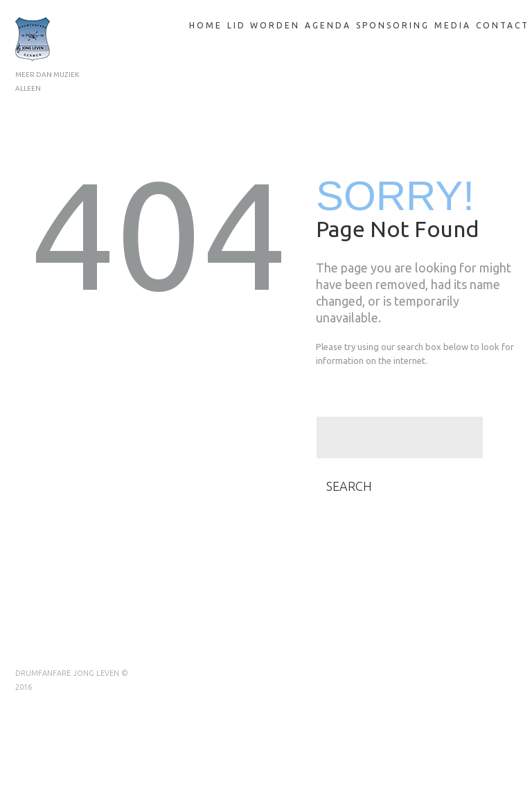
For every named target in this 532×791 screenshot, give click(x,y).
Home (206, 25)
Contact (503, 25)
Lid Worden (264, 25)
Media (453, 25)
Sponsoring (393, 25)
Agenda (328, 25)
